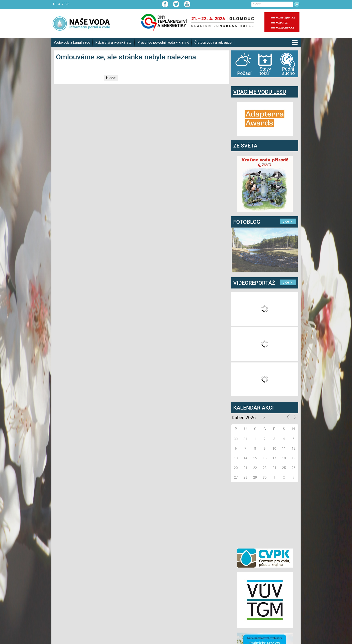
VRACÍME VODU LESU (260, 92)
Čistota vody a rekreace (213, 42)
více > (287, 221)
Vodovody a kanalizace (72, 42)
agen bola (257, 82)
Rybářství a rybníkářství (114, 42)
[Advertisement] (265, 514)
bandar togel (235, 82)
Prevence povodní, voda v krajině (163, 42)
